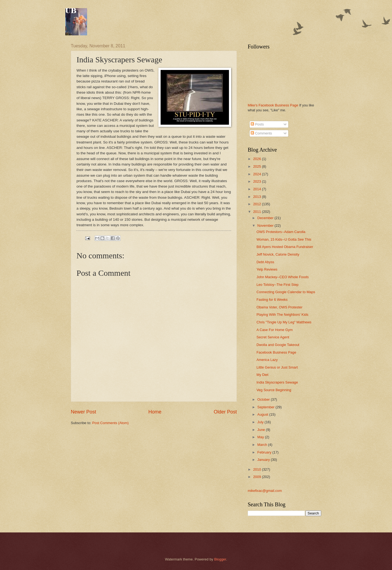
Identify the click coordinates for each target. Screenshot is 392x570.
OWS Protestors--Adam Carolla (281, 232)
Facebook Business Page (276, 352)
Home (155, 412)
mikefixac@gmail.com (265, 491)
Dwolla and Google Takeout (278, 345)
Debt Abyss (265, 262)
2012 (258, 204)
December (266, 218)
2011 (258, 212)
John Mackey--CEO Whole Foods (283, 277)
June (262, 430)
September (266, 407)
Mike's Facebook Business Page (273, 105)
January (264, 460)
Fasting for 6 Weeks (272, 300)
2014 (258, 189)
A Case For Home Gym (275, 330)
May (261, 437)
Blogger (220, 559)
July (261, 422)
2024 (258, 174)
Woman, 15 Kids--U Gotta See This (284, 239)
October (264, 399)
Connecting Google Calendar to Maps (286, 292)
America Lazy (267, 360)
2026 (258, 159)
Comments (261, 133)
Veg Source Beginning (274, 390)
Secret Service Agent (273, 337)
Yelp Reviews (267, 269)
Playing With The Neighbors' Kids (282, 315)
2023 (258, 181)
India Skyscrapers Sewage (277, 382)
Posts (257, 124)
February (265, 452)
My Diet (262, 375)
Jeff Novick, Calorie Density (278, 254)
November (266, 226)
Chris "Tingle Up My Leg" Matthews (284, 322)
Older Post (225, 412)
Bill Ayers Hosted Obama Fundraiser (285, 247)
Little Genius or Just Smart (277, 367)
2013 (258, 197)
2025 (258, 166)
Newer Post (83, 412)
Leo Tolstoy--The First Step (277, 285)
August (263, 414)
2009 (258, 477)
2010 (258, 469)
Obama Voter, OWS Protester (279, 307)
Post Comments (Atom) (111, 423)
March (263, 445)
